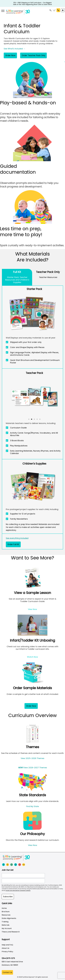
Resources (6, 915)
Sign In (63, 10)
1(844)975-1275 (8, 958)
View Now (32, 609)
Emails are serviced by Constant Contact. (18, 890)
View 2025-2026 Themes (32, 758)
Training (5, 922)
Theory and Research (11, 932)
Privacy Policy (7, 952)
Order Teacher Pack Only (33, 55)
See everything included (17, 538)
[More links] (3, 11)
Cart (54, 10)
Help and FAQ (7, 945)
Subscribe (8, 897)
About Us (5, 948)
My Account (7, 928)
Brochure (6, 912)
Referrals (6, 925)
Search (51, 10)
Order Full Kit (13, 544)
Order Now (10, 55)
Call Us (58, 10)
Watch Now (32, 657)
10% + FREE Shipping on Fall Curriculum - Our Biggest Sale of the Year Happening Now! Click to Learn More (32, 3)
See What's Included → (14, 49)
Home (4, 908)
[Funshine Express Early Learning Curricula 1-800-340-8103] (32, 12)
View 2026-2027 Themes (33, 768)
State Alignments (9, 918)
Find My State (32, 806)
